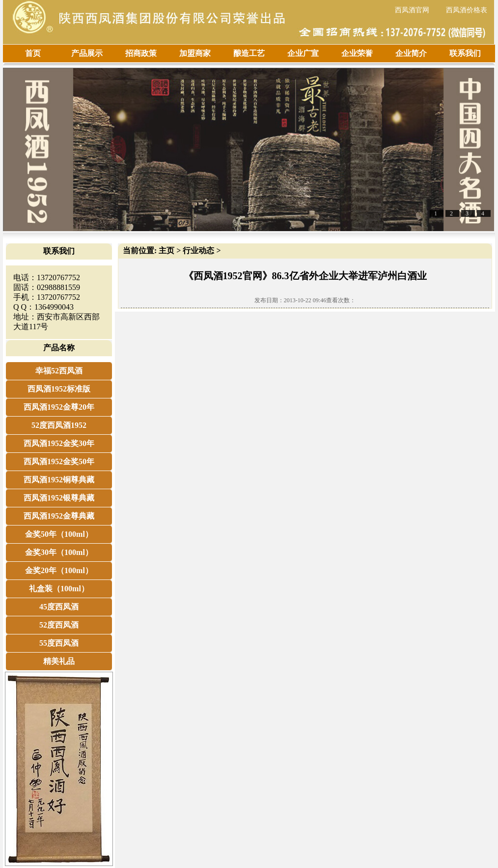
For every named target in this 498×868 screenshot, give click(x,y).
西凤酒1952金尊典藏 (59, 516)
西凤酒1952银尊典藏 (59, 498)
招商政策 (141, 53)
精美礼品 (59, 661)
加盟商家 (195, 53)
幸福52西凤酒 (59, 371)
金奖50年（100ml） (59, 534)
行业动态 (198, 250)
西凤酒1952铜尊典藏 (59, 480)
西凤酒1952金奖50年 (59, 461)
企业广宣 (303, 53)
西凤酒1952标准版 (59, 389)
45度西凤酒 (59, 607)
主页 (166, 250)
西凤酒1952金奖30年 (59, 443)
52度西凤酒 (59, 625)
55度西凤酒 (59, 643)
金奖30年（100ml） (59, 552)
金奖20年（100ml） (59, 570)
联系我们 (465, 53)
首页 (33, 53)
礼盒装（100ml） (59, 589)
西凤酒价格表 (467, 10)
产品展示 (87, 53)
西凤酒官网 (412, 10)
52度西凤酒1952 (59, 425)
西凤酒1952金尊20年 (59, 407)
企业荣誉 (357, 53)
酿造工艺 (249, 53)
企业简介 (411, 53)
